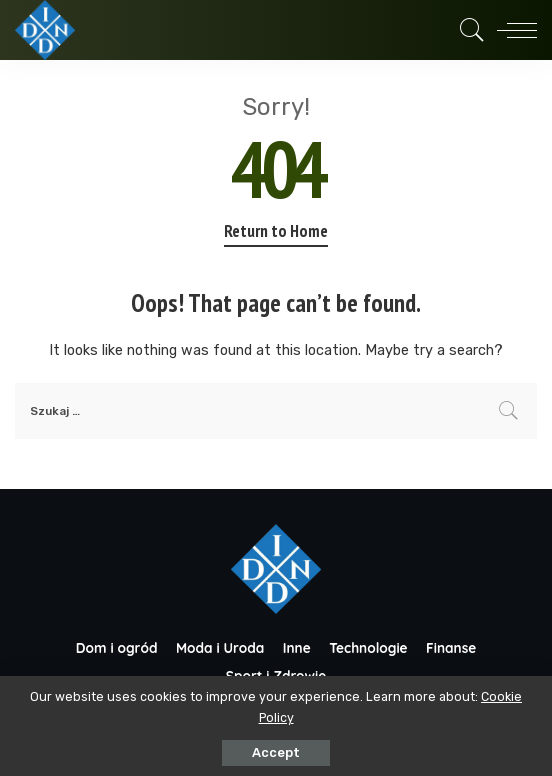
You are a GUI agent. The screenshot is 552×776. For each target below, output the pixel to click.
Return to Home (276, 231)
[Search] (467, 30)
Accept (276, 752)
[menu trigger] (512, 30)
